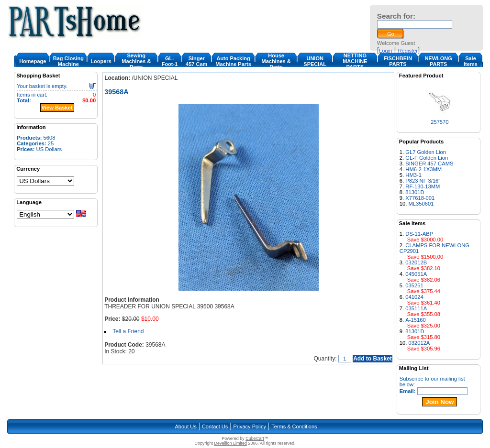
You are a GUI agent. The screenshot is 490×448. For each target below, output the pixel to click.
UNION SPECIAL (315, 61)
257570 (440, 122)
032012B (416, 262)
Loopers (101, 61)
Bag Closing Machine (68, 61)
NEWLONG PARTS (438, 61)
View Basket (57, 108)
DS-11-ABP (419, 234)
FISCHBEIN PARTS (398, 61)
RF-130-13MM (423, 186)
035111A (416, 308)
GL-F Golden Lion (427, 158)
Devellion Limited (230, 443)
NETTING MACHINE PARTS (355, 61)
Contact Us (215, 426)
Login (385, 51)
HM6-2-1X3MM (423, 169)
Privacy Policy (250, 426)
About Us (185, 426)
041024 (414, 297)
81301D (415, 192)
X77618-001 (420, 198)
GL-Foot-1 (170, 61)
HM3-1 (413, 175)
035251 (414, 285)
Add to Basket (373, 359)
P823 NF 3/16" (423, 181)
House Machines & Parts (276, 61)
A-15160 (415, 320)
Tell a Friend (128, 331)
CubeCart (255, 438)
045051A (416, 274)
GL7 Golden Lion (426, 152)
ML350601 (421, 204)
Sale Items (471, 61)
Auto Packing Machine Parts (233, 61)
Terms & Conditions (294, 426)
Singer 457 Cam (196, 61)
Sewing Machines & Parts (136, 61)
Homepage (33, 61)
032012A (419, 343)
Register (408, 51)
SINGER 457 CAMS (429, 164)
